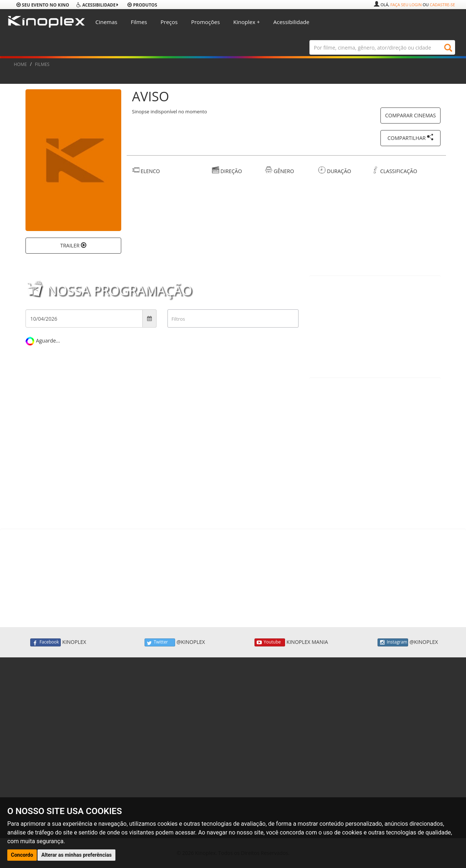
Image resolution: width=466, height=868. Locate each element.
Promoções (206, 22)
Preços (169, 22)
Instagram (393, 642)
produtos (142, 5)
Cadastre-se (442, 5)
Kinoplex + (247, 22)
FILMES (42, 64)
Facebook (46, 642)
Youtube (270, 642)
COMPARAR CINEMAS (411, 115)
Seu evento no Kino (43, 5)
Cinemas (106, 22)
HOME (20, 64)
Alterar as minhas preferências (76, 855)
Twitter (160, 642)
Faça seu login (406, 5)
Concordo (22, 855)
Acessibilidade (291, 22)
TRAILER (73, 245)
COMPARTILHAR (410, 138)
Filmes (139, 22)
